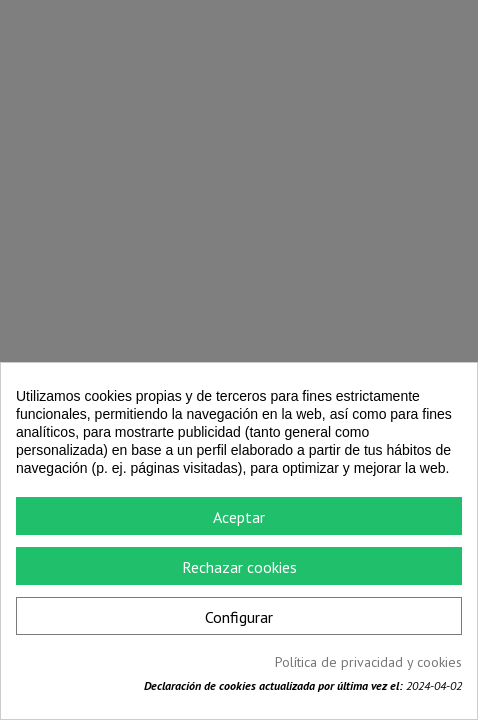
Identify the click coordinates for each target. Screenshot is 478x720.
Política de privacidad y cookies (368, 662)
